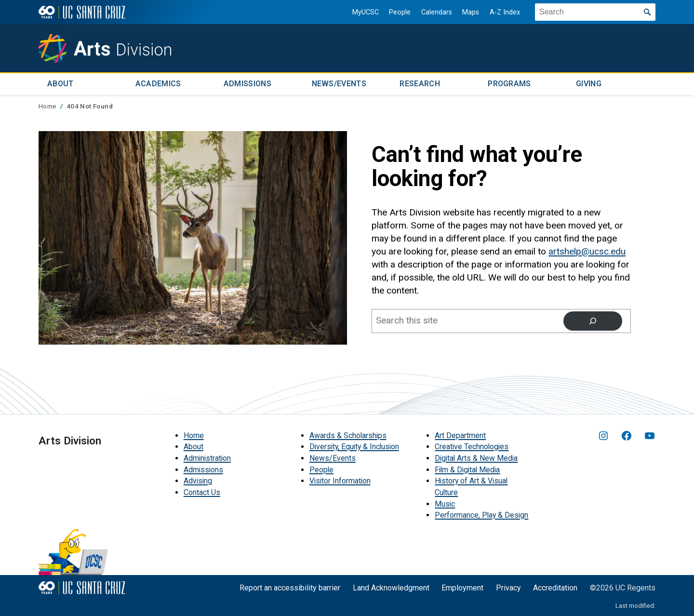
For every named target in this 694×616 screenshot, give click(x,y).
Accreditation (555, 587)
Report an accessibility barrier (290, 587)
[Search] (593, 320)
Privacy (508, 587)
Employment (462, 587)
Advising (198, 480)
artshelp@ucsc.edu (587, 250)
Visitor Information (340, 480)
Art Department (460, 435)
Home (194, 435)
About (60, 84)
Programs (509, 84)
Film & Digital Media (467, 469)
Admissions (247, 84)
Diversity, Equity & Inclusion (354, 446)
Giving (589, 84)
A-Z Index (503, 12)
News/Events (339, 84)
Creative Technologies (472, 446)
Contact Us (202, 492)
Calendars (435, 12)
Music (445, 503)
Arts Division (70, 440)
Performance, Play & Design (481, 515)
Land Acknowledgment (391, 587)
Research (420, 84)
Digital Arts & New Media (476, 458)
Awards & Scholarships (348, 435)
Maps (469, 12)
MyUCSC (364, 12)
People (398, 12)
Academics (158, 84)
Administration (207, 458)
